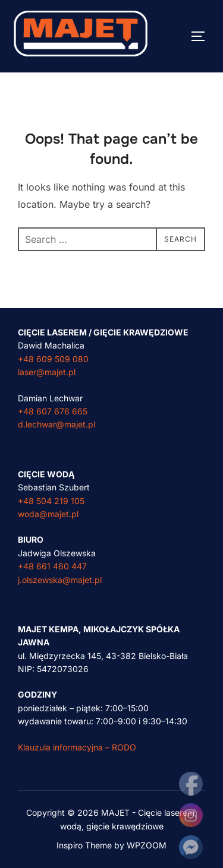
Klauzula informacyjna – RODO (77, 747)
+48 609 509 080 (53, 359)
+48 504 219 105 (51, 501)
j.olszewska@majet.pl (60, 580)
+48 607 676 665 (53, 411)
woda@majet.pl (48, 514)
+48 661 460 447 (52, 566)
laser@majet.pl (47, 372)
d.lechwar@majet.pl (56, 424)
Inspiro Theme (84, 845)
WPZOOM (147, 845)
